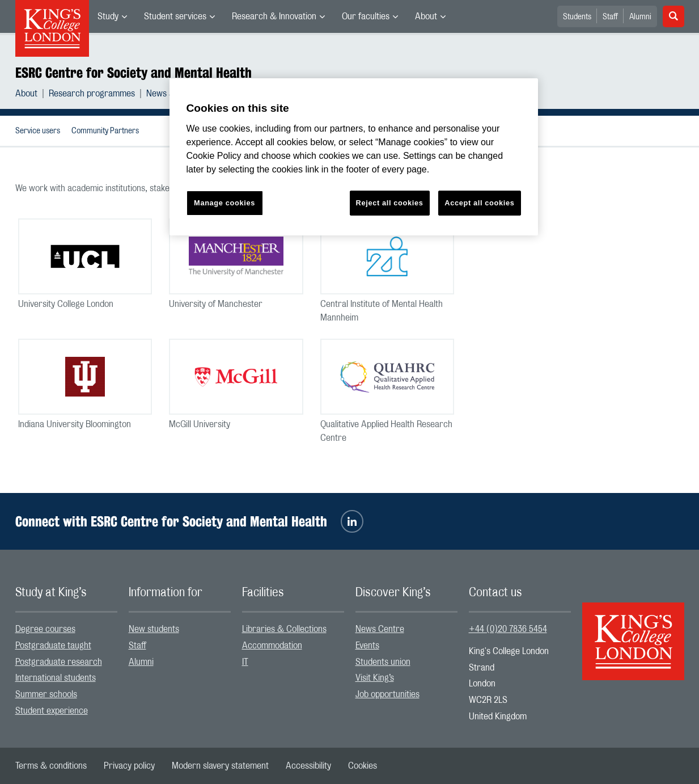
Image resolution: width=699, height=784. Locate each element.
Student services (175, 16)
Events (367, 646)
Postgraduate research (59, 662)
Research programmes (92, 94)
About (426, 16)
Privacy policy (129, 766)
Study (108, 16)
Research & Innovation (274, 16)
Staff (610, 17)
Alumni (640, 17)
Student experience (52, 711)
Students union (383, 662)
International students (56, 678)
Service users (38, 131)
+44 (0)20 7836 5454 (508, 629)
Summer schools (46, 694)
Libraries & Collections (284, 629)
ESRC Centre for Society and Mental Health (134, 73)
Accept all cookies (479, 203)
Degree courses (45, 629)
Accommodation (272, 646)
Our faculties (366, 16)
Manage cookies (224, 203)
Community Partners (105, 131)
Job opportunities (387, 694)
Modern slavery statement (220, 766)
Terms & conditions (51, 766)
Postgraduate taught (53, 646)
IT (245, 662)
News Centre (380, 629)
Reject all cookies (390, 203)
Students (577, 17)
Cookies (363, 766)
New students (154, 629)
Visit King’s (375, 678)
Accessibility (308, 766)
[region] (354, 157)
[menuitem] (112, 16)
